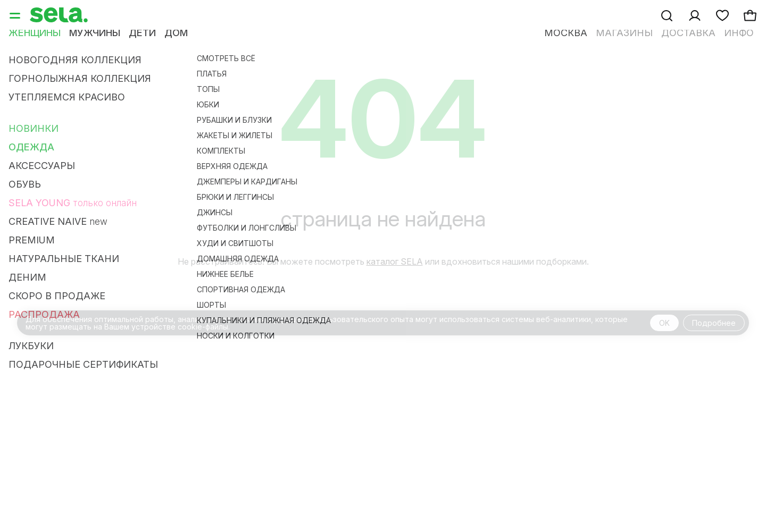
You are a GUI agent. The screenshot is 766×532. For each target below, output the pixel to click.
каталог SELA (395, 261)
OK (664, 323)
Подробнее (714, 323)
